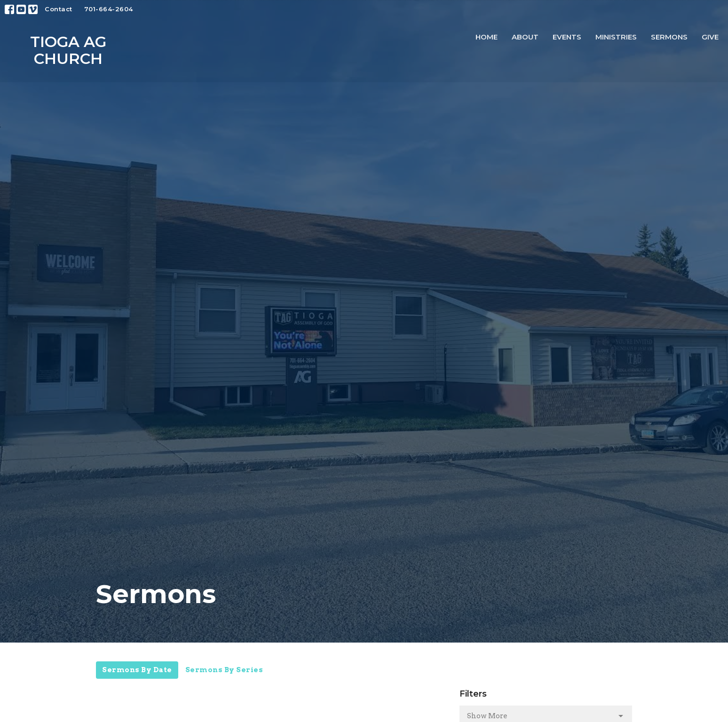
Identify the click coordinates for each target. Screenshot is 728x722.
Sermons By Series (224, 670)
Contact (59, 9)
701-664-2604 (109, 9)
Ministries (616, 37)
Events (567, 37)
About (525, 37)
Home (487, 37)
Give (710, 37)
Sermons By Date (137, 670)
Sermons (669, 37)
